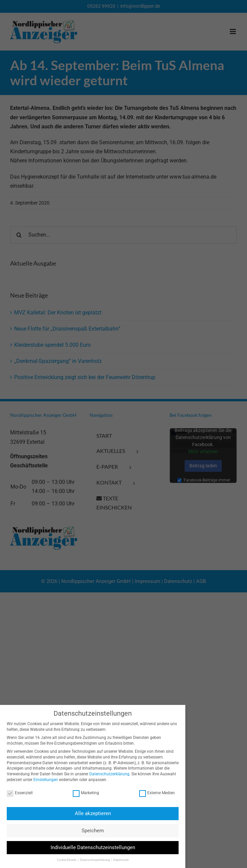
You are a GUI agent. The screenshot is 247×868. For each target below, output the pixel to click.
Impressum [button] (118, 860)
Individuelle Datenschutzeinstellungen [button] (90, 847)
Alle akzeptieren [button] (90, 813)
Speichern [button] (90, 831)
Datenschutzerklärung (107, 774)
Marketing (84, 793)
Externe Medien (154, 793)
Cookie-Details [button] (64, 860)
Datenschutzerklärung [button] (92, 860)
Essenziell (17, 793)
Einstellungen (43, 780)
